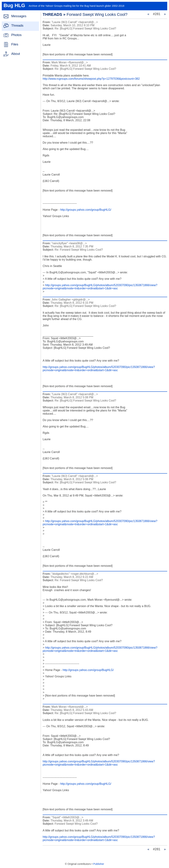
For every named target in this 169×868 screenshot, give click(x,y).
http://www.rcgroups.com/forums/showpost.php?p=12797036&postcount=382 (91, 79)
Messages (19, 16)
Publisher (99, 864)
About (16, 54)
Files (15, 44)
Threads (17, 25)
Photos (16, 35)
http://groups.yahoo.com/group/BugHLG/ (86, 210)
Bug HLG (14, 5)
